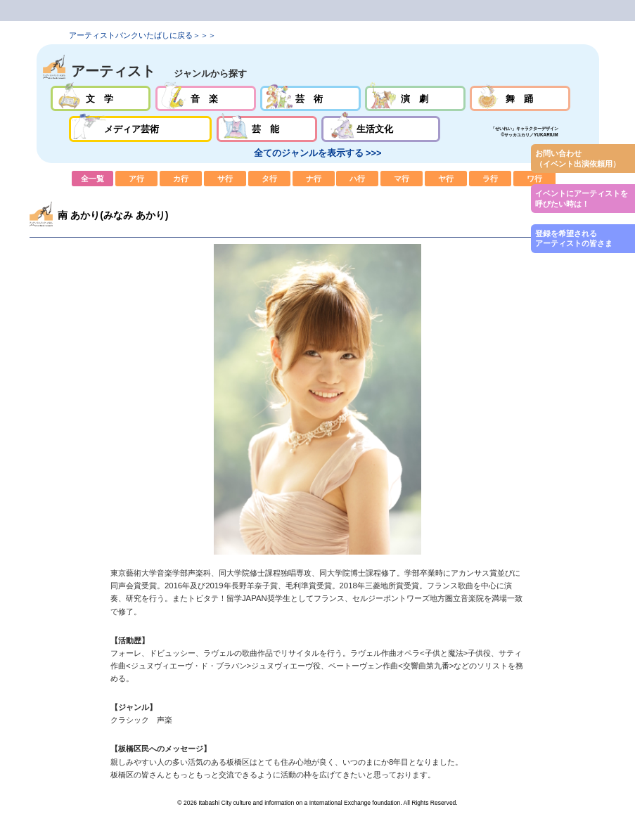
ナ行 (314, 179)
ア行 (136, 179)
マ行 (402, 179)
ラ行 (490, 179)
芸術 (310, 99)
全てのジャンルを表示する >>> (318, 153)
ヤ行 (446, 179)
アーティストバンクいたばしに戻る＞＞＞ (142, 35)
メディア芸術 (141, 129)
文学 (101, 99)
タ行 (269, 179)
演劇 (415, 99)
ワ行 (534, 179)
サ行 (225, 179)
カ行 (181, 179)
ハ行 (357, 179)
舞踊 (520, 99)
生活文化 (381, 129)
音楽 (206, 99)
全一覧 (93, 179)
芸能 (267, 129)
